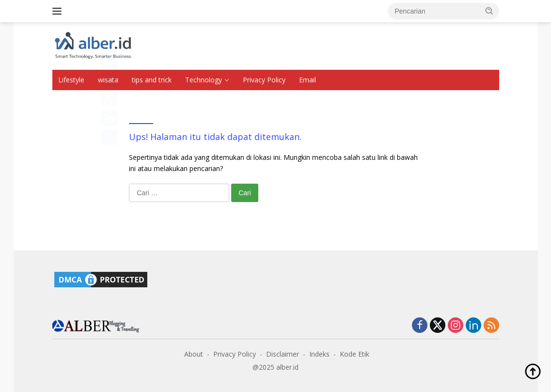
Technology (204, 80)
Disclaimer (283, 354)
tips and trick (152, 80)
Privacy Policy (264, 80)
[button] (489, 11)
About (194, 354)
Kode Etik (354, 354)
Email (307, 80)
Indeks (319, 354)
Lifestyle (71, 80)
